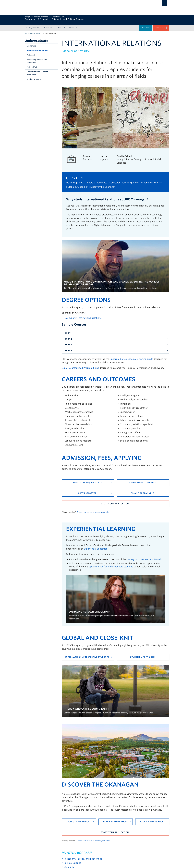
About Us (73, 25)
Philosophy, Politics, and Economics (83, 856)
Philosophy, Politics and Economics (37, 58)
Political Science (34, 64)
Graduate (48, 25)
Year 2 (68, 336)
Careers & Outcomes (96, 180)
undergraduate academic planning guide (131, 356)
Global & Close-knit (78, 184)
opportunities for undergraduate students (111, 564)
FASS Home (146, 25)
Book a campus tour (152, 819)
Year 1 (68, 330)
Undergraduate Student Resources (37, 70)
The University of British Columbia (30, 8)
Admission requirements (87, 480)
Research (62, 25)
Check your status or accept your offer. (93, 509)
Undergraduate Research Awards (144, 556)
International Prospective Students (87, 654)
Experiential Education (96, 546)
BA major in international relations (83, 315)
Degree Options (74, 180)
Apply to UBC (160, 25)
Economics (31, 43)
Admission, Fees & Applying (124, 180)
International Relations (37, 47)
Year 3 (68, 342)
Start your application (115, 501)
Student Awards (34, 76)
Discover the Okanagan (103, 184)
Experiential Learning (152, 180)
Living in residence (78, 819)
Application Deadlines (143, 480)
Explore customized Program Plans (80, 365)
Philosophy (31, 52)
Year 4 (68, 348)
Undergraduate (33, 25)
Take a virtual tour (115, 819)
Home (27, 30)
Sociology (69, 864)
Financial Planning (142, 490)
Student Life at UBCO (143, 654)
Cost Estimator (87, 490)
